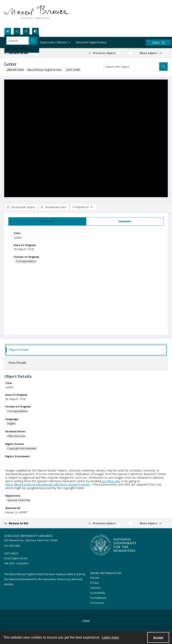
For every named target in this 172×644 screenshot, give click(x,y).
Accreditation (98, 599)
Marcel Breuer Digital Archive (45, 70)
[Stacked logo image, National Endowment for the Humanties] (113, 546)
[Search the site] (69, 41)
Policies (95, 579)
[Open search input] (8, 31)
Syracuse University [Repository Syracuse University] (19, 501)
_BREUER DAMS (15, 70)
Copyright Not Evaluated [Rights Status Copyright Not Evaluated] (22, 449)
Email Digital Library (16, 559)
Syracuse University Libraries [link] (28, 537)
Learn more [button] (110, 637)
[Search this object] (131, 67)
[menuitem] (86, 621)
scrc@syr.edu (111, 482)
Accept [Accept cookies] (158, 638)
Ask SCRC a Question (16, 564)
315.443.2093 (12, 547)
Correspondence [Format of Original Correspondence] (26, 262)
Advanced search (17, 48)
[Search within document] (163, 67)
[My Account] (26, 31)
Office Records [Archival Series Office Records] (16, 437)
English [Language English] (11, 424)
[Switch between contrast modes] (35, 31)
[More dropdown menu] (158, 43)
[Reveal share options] (17, 31)
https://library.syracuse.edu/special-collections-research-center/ (48, 485)
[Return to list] (26, 53)
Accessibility (98, 594)
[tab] (47, 222)
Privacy (94, 584)
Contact (86, 621)
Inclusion (96, 589)
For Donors (97, 604)
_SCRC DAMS (73, 70)
